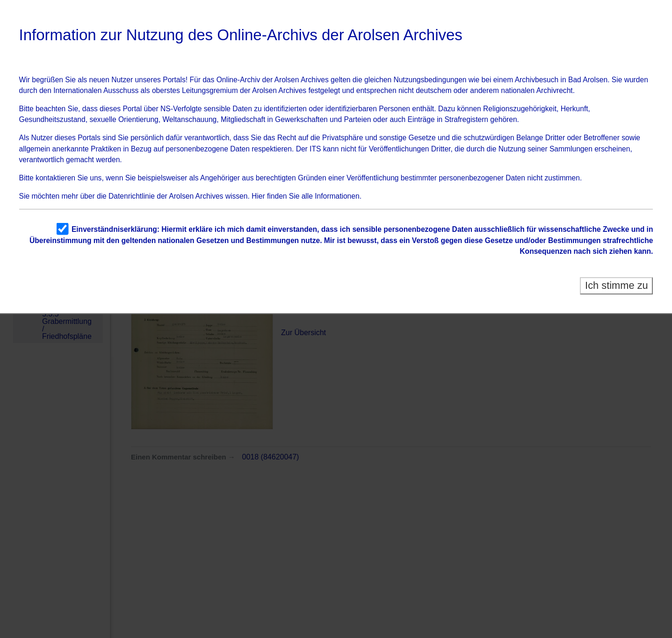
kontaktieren (55, 178)
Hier (258, 196)
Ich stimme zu (617, 285)
